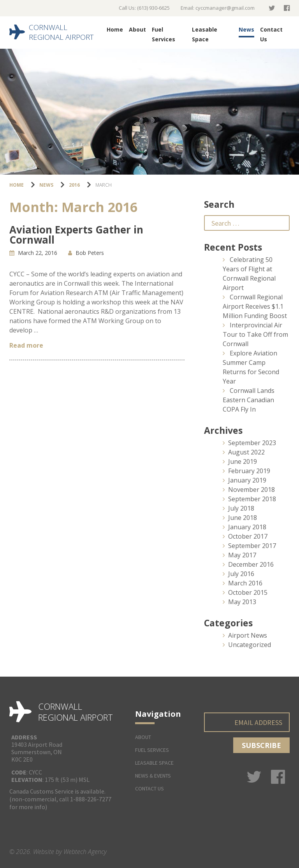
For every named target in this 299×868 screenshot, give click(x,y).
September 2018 (252, 499)
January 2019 (247, 480)
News (246, 29)
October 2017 (248, 536)
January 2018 (247, 527)
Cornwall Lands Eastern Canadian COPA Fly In (249, 400)
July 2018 (241, 508)
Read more (26, 345)
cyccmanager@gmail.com (225, 8)
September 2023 (252, 443)
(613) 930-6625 (153, 8)
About (137, 29)
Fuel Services (164, 34)
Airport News (248, 635)
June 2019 (243, 461)
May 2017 (242, 555)
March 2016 (245, 583)
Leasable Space (205, 34)
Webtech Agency (85, 852)
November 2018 (252, 490)
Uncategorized (250, 645)
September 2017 (252, 546)
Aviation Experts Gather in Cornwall (76, 235)
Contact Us (271, 34)
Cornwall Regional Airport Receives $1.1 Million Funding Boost (255, 306)
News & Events (153, 776)
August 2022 (246, 452)
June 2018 (243, 518)
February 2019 (249, 471)
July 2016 (241, 574)
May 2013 (242, 602)
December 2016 (251, 564)
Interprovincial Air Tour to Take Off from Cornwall (255, 334)
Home (115, 29)
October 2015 (248, 592)
